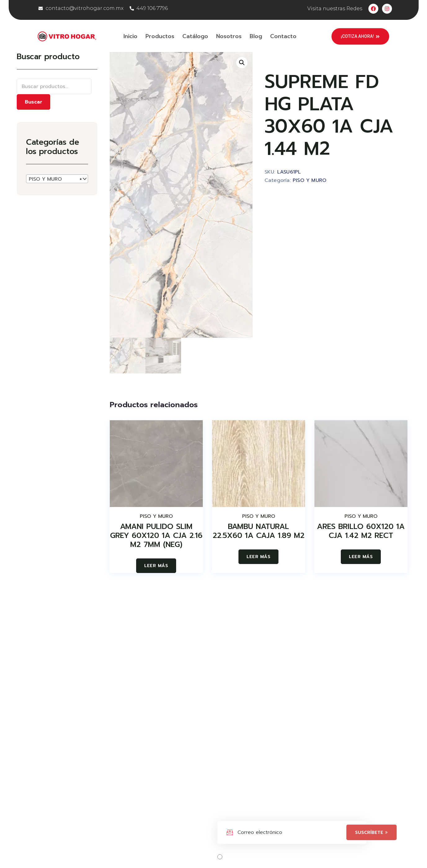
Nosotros (229, 36)
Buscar (33, 102)
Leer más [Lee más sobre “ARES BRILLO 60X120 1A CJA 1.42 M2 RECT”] (361, 557)
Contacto (283, 36)
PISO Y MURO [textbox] (55, 179)
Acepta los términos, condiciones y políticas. (285, 857)
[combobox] (57, 179)
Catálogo (195, 36)
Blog (256, 36)
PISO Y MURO (309, 180)
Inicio (130, 36)
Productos (160, 36)
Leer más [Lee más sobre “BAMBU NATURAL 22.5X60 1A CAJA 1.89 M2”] (258, 557)
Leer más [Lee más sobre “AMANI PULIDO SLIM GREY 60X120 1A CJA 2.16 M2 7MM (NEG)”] (156, 566)
